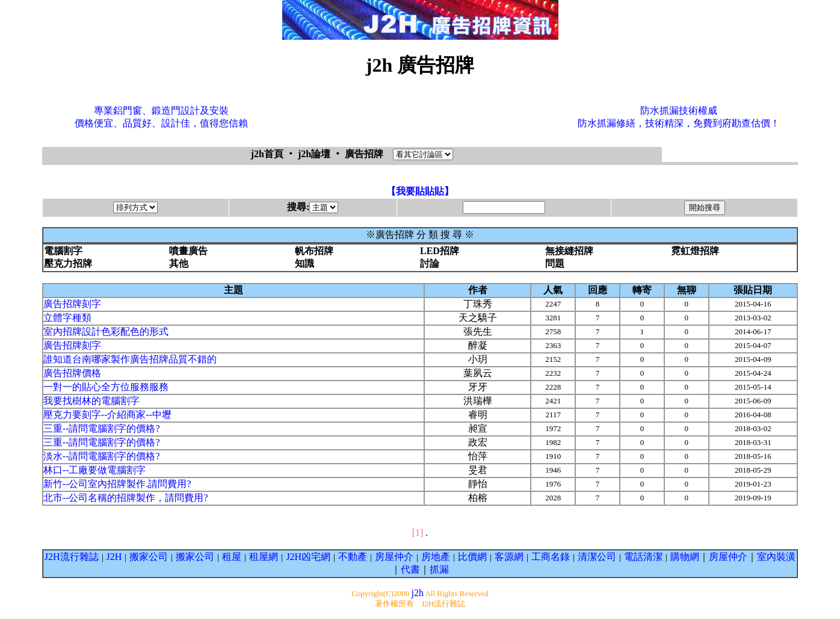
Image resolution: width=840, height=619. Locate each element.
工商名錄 (551, 557)
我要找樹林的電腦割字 (91, 401)
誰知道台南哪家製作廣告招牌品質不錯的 (130, 359)
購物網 (685, 557)
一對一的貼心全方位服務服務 (106, 387)
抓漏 (439, 569)
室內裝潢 (776, 557)
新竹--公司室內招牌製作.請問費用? (117, 484)
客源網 (509, 557)
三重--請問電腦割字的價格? (102, 428)
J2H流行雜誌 (72, 557)
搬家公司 (149, 557)
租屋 (232, 557)
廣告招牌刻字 (72, 304)
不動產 (353, 557)
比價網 (472, 557)
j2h (417, 593)
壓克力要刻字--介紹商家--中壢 (107, 415)
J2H (114, 557)
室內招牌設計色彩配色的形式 (106, 331)
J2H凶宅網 (308, 557)
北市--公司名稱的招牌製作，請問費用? (126, 498)
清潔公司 (597, 557)
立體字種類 (67, 318)
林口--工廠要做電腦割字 (95, 470)
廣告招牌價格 (72, 373)
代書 (410, 569)
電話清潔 (643, 557)
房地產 (436, 557)
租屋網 (264, 557)
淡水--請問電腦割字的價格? (102, 456)
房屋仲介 (394, 557)
